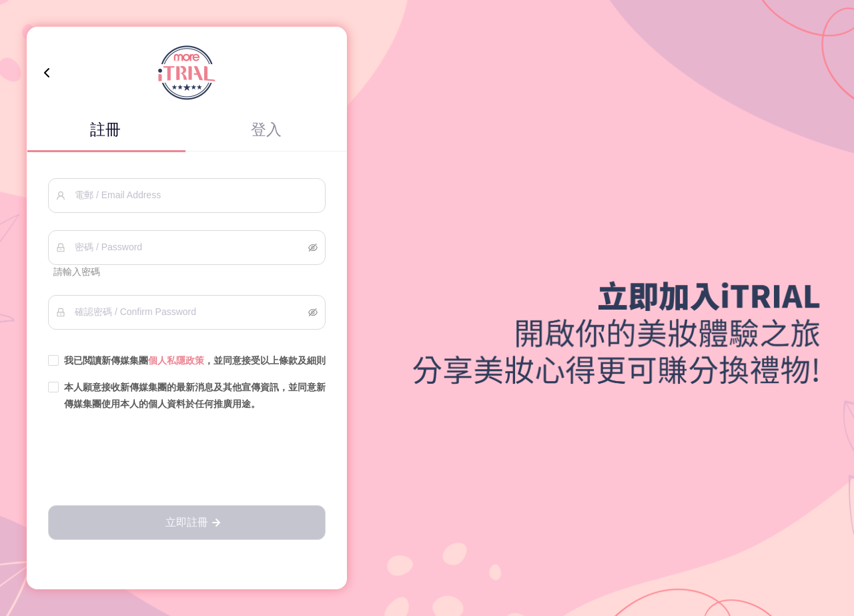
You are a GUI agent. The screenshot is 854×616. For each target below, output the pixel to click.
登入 (266, 129)
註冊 (105, 129)
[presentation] (187, 459)
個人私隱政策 (176, 360)
